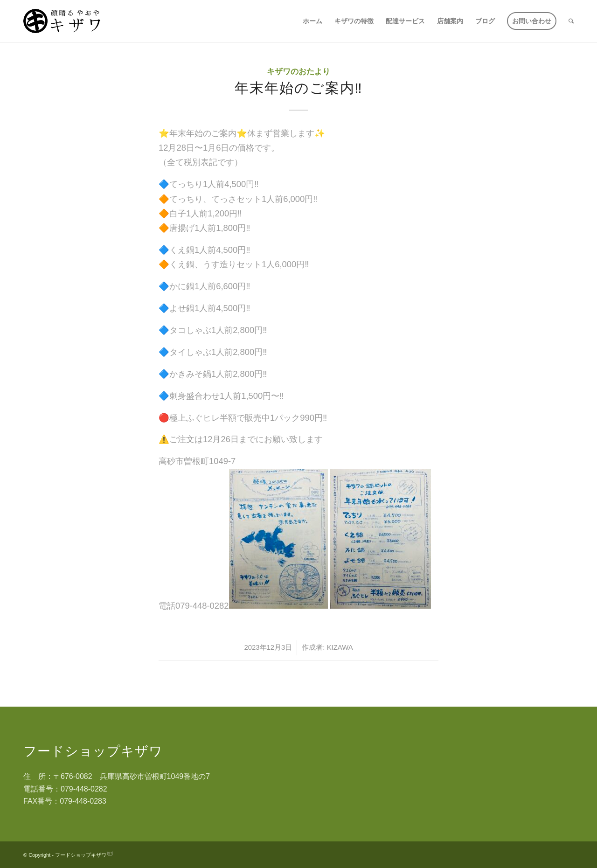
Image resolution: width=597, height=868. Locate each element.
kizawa (340, 647)
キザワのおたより (298, 72)
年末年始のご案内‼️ (299, 88)
